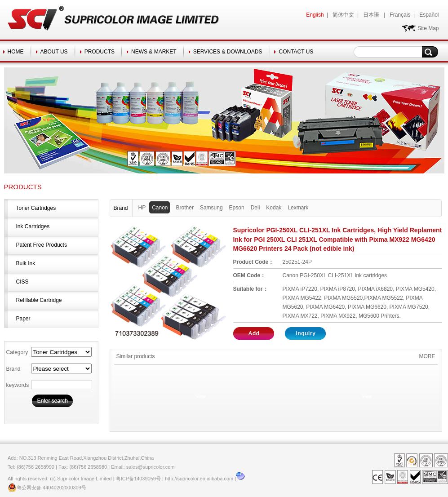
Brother (185, 208)
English (315, 15)
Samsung (211, 208)
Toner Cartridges (36, 208)
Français (400, 15)
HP (142, 208)
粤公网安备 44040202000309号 (47, 488)
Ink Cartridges (33, 226)
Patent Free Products (42, 245)
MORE (427, 356)
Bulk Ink (26, 263)
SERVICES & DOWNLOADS (228, 52)
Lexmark (298, 208)
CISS (22, 282)
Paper (23, 319)
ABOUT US (54, 52)
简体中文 (343, 15)
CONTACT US (296, 52)
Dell (255, 208)
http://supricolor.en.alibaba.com (199, 479)
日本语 (372, 15)
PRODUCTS (100, 52)
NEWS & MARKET (154, 52)
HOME (16, 52)
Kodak (274, 208)
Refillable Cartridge (39, 300)
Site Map (428, 28)
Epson (237, 208)
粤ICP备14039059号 (138, 479)
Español (429, 15)
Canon (161, 207)
